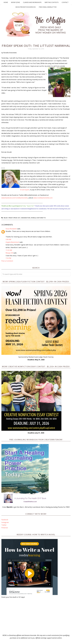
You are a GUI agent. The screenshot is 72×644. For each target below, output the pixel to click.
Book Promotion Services (26, 7)
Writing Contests (52, 2)
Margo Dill (9, 253)
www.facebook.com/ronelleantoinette (15, 198)
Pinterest (5, 528)
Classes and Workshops (32, 2)
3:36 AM (8, 239)
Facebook (5, 520)
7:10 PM (8, 258)
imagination (26, 218)
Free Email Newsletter (48, 7)
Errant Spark (25, 190)
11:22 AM (9, 250)
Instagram (5, 522)
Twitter (4, 525)
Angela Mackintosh (12, 242)
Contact (65, 2)
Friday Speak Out (14, 218)
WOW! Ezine (15, 2)
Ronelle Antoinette (38, 218)
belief (6, 218)
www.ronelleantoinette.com (43, 198)
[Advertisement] (36, 616)
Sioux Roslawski (11, 229)
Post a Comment (7, 261)
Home (6, 2)
